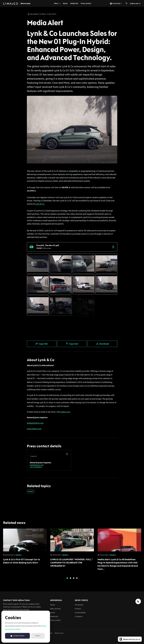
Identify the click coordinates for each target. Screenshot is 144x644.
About (65, 3)
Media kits (74, 3)
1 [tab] (67, 580)
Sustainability (80, 613)
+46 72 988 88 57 (36, 467)
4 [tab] (77, 580)
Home (53, 605)
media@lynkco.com (37, 465)
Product (31, 491)
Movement (79, 605)
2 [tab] (70, 580)
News (56, 3)
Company (79, 616)
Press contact (86, 3)
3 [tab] (74, 580)
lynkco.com (134, 3)
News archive (55, 609)
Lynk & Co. (40, 205)
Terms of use (59, 633)
